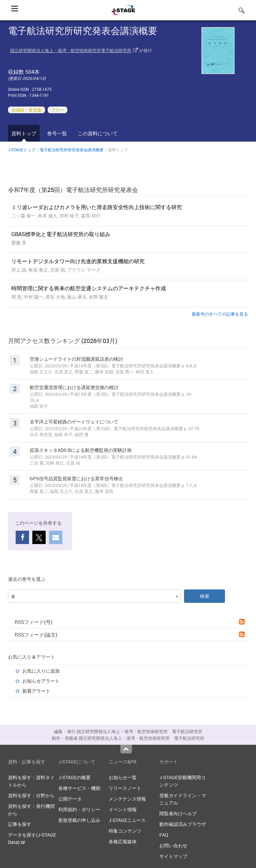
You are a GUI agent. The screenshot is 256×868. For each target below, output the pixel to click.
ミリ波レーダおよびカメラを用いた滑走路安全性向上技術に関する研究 (97, 207)
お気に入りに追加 (41, 671)
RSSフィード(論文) (130, 635)
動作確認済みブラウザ (183, 824)
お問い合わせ (173, 845)
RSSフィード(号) (130, 622)
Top (126, 749)
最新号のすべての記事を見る (220, 314)
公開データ (70, 799)
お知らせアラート (41, 681)
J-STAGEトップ (22, 150)
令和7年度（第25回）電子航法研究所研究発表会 (73, 190)
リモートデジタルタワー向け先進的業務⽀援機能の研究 (78, 261)
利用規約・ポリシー (79, 809)
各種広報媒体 (123, 841)
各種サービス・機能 (79, 788)
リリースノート (125, 788)
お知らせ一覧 (123, 777)
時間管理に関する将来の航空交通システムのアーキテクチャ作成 (89, 288)
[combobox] (94, 596)
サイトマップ (173, 856)
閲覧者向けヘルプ (178, 813)
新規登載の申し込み (79, 820)
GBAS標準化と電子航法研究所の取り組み (61, 234)
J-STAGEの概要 (74, 777)
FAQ (164, 835)
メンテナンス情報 (127, 799)
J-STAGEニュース (127, 820)
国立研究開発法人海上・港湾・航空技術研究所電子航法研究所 (71, 50)
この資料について (98, 133)
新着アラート (36, 691)
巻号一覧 (57, 133)
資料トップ (24, 133)
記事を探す (20, 824)
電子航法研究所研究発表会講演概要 (72, 150)
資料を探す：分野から (31, 795)
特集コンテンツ (125, 831)
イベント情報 (123, 809)
